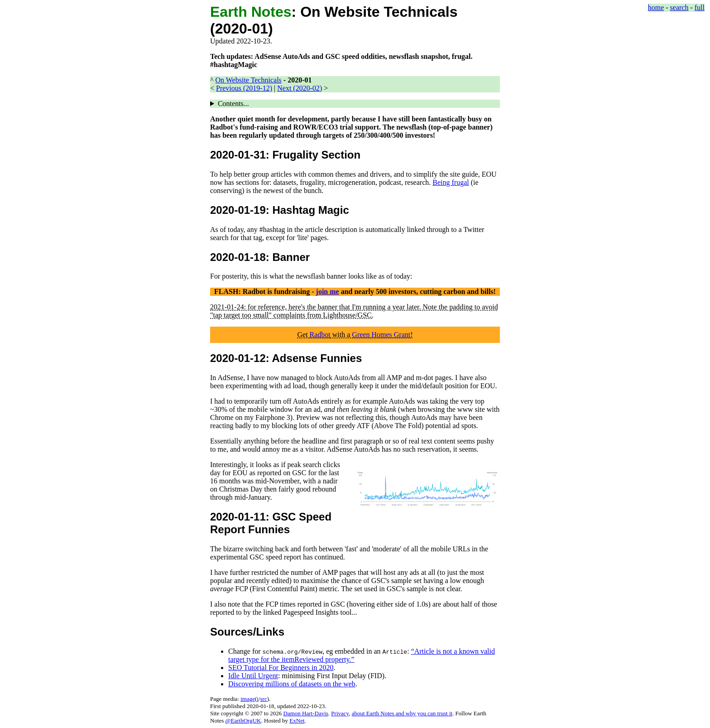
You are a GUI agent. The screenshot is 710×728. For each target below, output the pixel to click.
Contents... (233, 104)
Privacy (340, 713)
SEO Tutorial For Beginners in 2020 (281, 668)
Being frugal (451, 182)
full (700, 7)
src (264, 699)
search (679, 7)
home (656, 7)
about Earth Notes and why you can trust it (402, 713)
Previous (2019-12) (244, 88)
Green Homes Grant (381, 335)
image (248, 699)
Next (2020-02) (300, 88)
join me (328, 292)
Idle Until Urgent (253, 676)
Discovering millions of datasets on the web (292, 684)
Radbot (320, 335)
